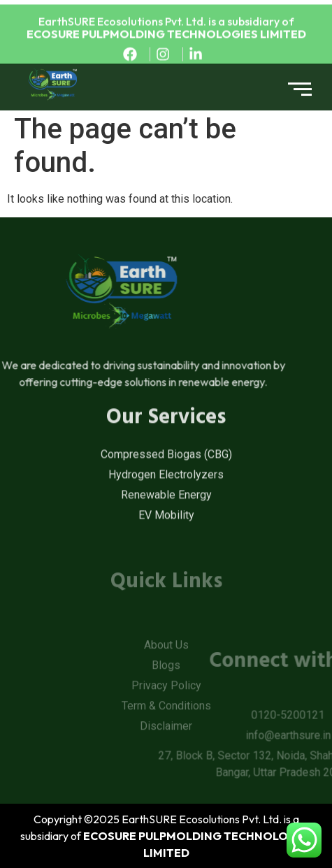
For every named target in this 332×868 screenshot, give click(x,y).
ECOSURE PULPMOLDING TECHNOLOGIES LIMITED (166, 38)
